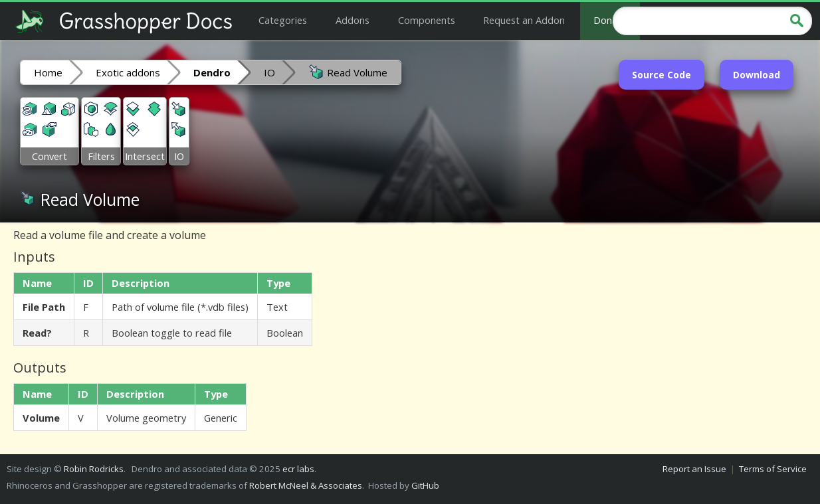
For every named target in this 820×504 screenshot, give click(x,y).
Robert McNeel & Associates (306, 485)
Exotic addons (128, 72)
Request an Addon (524, 20)
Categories (283, 20)
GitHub (425, 485)
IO (269, 72)
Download (757, 75)
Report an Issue (694, 469)
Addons (353, 20)
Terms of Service (773, 469)
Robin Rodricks (94, 469)
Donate (610, 20)
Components (427, 20)
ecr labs (298, 469)
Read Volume (348, 72)
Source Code (662, 75)
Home (48, 72)
